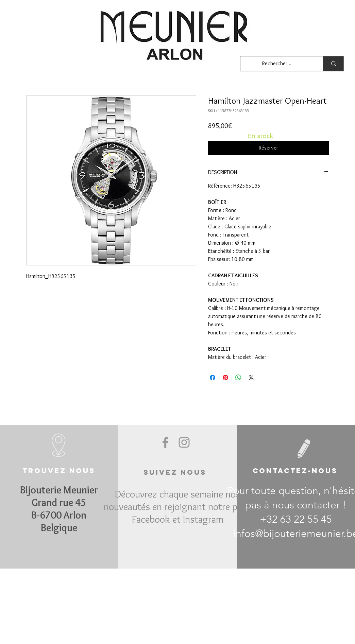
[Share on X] (251, 378)
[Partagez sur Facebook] (213, 378)
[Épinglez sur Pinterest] (225, 378)
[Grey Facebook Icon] (165, 442)
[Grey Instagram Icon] (184, 442)
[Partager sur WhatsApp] (238, 378)
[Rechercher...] (277, 64)
